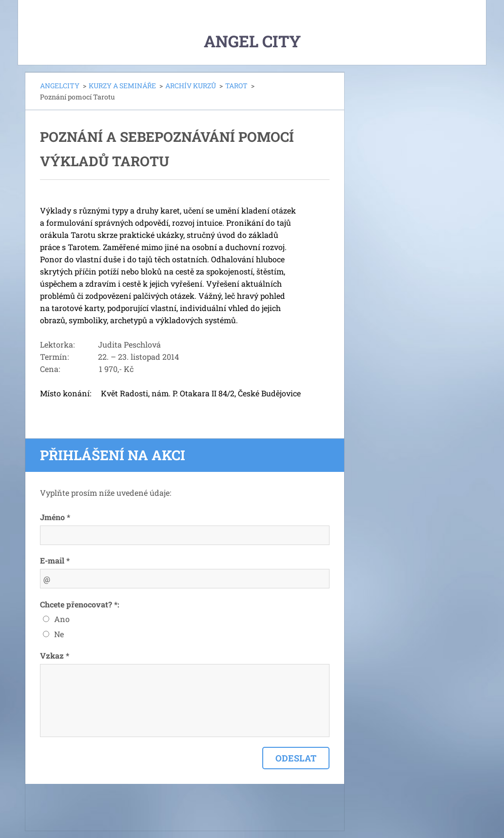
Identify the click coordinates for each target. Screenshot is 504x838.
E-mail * (55, 560)
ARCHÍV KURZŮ (191, 86)
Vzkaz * (55, 655)
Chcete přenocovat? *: (80, 604)
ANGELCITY (60, 86)
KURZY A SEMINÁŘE (122, 86)
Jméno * (55, 517)
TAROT (236, 86)
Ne (59, 634)
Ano (62, 619)
